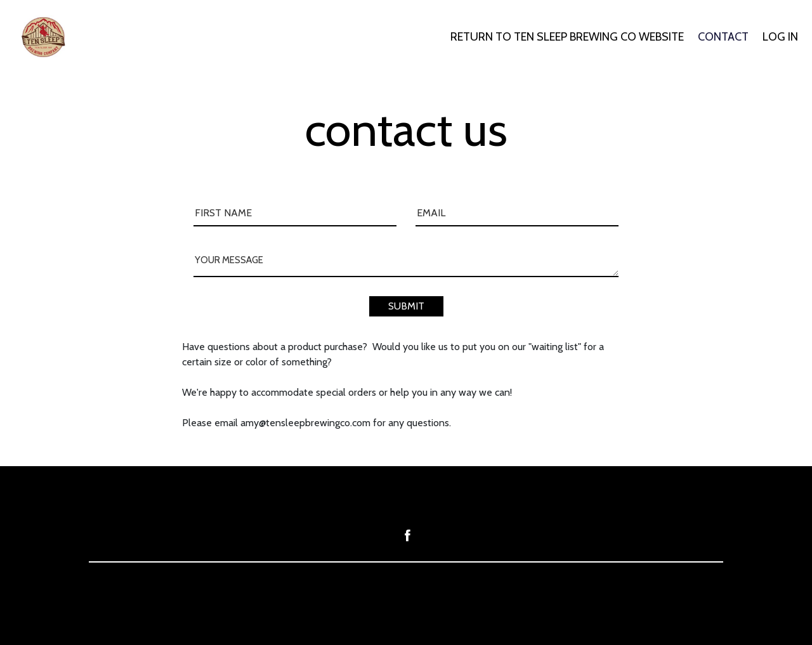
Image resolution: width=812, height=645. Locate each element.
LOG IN (780, 37)
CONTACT (723, 37)
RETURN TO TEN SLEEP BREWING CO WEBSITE (567, 37)
